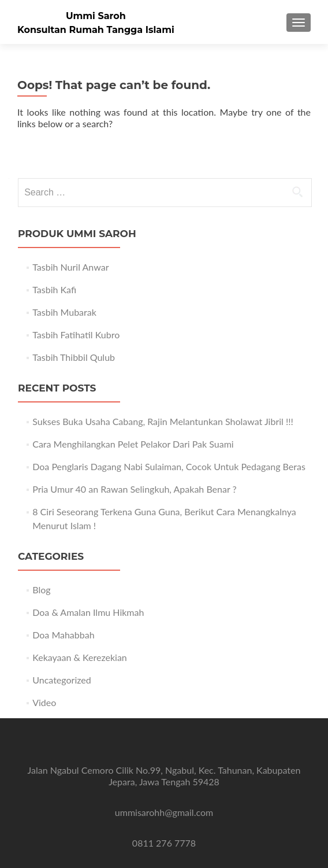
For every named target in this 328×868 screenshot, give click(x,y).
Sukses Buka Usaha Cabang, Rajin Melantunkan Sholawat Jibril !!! (163, 421)
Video (44, 702)
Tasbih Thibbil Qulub (74, 357)
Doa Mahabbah (63, 635)
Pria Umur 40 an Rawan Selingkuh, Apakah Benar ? (134, 489)
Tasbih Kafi (54, 289)
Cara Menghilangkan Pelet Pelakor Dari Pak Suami (133, 444)
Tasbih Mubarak (64, 312)
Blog (41, 590)
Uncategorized (62, 680)
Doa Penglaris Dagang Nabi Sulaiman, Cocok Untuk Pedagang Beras (169, 466)
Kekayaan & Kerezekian (80, 657)
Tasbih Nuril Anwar (70, 267)
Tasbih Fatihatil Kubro (76, 335)
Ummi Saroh (96, 16)
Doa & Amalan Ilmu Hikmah (88, 612)
